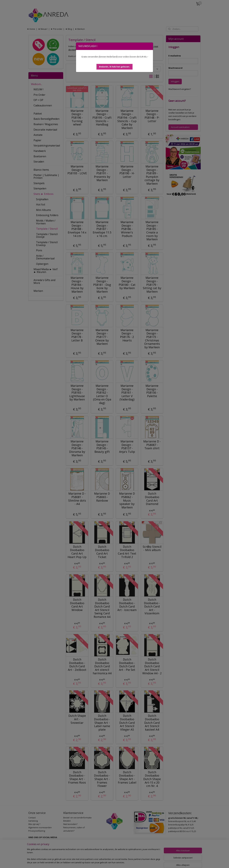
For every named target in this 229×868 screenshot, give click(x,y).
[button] (114, 67)
